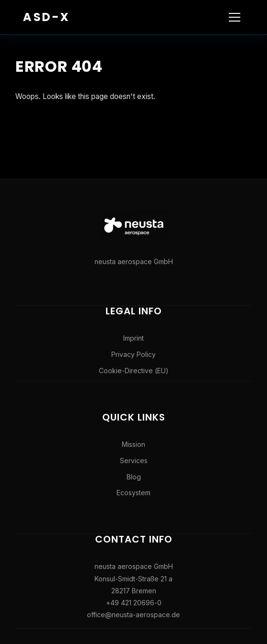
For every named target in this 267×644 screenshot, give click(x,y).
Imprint (133, 338)
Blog (134, 477)
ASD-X (47, 17)
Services (134, 461)
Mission (133, 444)
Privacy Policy (133, 354)
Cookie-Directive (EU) (134, 371)
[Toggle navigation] (235, 17)
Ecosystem (133, 493)
